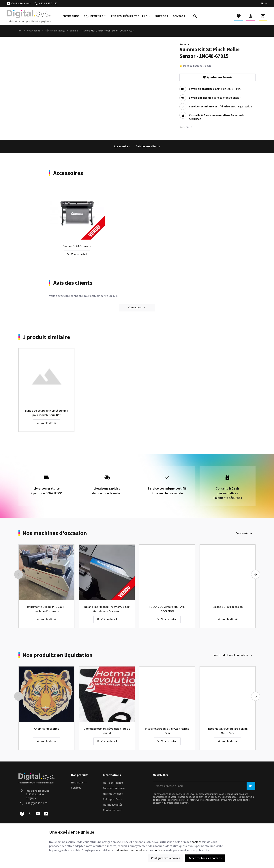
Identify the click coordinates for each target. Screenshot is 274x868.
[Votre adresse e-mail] (204, 786)
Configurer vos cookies (166, 858)
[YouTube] (38, 814)
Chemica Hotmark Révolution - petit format (107, 731)
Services (76, 788)
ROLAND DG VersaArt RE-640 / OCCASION (167, 609)
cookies (196, 842)
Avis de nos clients (148, 146)
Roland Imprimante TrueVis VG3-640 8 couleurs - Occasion (107, 609)
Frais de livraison (113, 794)
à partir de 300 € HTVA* (215, 89)
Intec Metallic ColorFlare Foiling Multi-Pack (228, 731)
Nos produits (34, 31)
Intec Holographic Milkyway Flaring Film (167, 731)
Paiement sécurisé (114, 788)
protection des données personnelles (218, 797)
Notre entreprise (113, 783)
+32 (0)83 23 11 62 (37, 803)
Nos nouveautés (113, 805)
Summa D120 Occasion (77, 246)
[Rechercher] (195, 16)
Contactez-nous (113, 810)
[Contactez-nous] (19, 4)
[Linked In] (46, 814)
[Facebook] (22, 814)
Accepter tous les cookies (205, 858)
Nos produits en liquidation (58, 655)
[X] (30, 814)
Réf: (181, 127)
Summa (74, 31)
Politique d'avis (112, 799)
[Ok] (251, 786)
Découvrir (242, 533)
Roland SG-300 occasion (228, 607)
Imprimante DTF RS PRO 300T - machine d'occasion (47, 609)
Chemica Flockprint (47, 729)
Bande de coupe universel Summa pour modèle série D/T (47, 413)
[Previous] (18, 574)
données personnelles (131, 850)
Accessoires (122, 146)
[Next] (256, 574)
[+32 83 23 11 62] (46, 4)
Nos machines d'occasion (55, 533)
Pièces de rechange (55, 31)
